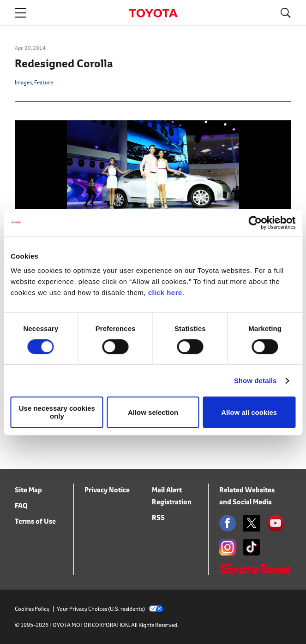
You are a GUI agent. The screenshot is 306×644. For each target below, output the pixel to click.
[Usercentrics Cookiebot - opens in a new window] (255, 223)
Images (23, 82)
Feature (44, 82)
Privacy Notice (107, 490)
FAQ (21, 505)
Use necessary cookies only (57, 412)
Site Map (28, 490)
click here (165, 292)
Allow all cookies (249, 412)
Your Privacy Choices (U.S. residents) (110, 609)
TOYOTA (153, 13)
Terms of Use (35, 521)
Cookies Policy (32, 609)
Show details (255, 381)
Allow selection (153, 412)
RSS (158, 517)
